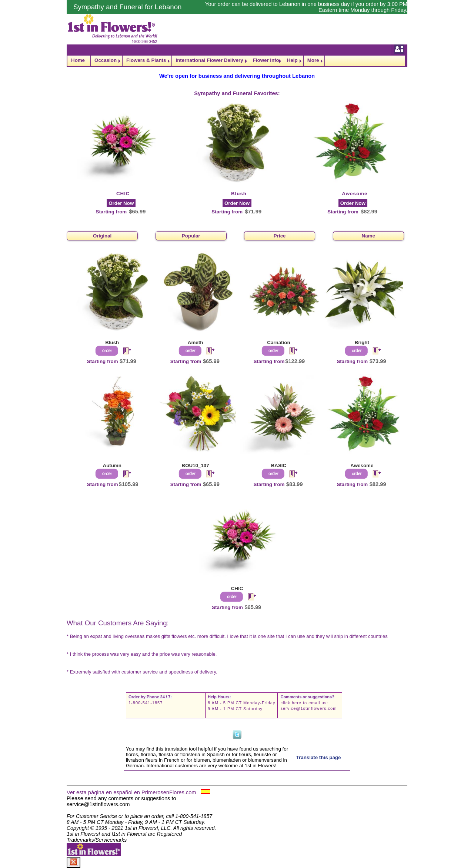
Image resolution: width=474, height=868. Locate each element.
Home (78, 60)
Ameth (195, 342)
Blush (239, 194)
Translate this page (319, 757)
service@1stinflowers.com (308, 708)
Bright (362, 342)
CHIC (123, 194)
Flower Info (266, 60)
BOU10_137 (196, 465)
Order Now (121, 203)
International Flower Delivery (209, 60)
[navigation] (237, 61)
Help (292, 60)
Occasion (106, 60)
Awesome (355, 194)
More (313, 60)
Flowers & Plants (146, 60)
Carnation (278, 342)
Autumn (112, 465)
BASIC (279, 465)
